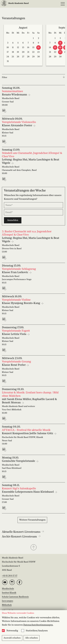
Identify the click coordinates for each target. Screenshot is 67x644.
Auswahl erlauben (12, 638)
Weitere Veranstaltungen (32, 520)
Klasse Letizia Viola (14, 334)
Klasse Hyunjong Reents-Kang (21, 303)
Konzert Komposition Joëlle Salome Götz (28, 433)
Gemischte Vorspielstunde (19, 461)
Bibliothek (7, 605)
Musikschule (8, 589)
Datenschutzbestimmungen (38, 625)
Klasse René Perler (14, 365)
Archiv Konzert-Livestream (21, 537)
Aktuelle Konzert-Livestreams (23, 532)
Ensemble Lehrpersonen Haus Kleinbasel (28, 492)
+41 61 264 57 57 (10, 576)
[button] (33, 548)
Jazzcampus (7, 601)
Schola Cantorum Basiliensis (15, 597)
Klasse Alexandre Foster (17, 126)
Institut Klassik (9, 593)
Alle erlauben (32, 638)
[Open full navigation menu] (63, 4)
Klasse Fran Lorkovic (15, 272)
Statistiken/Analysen (37, 631)
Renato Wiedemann (15, 95)
